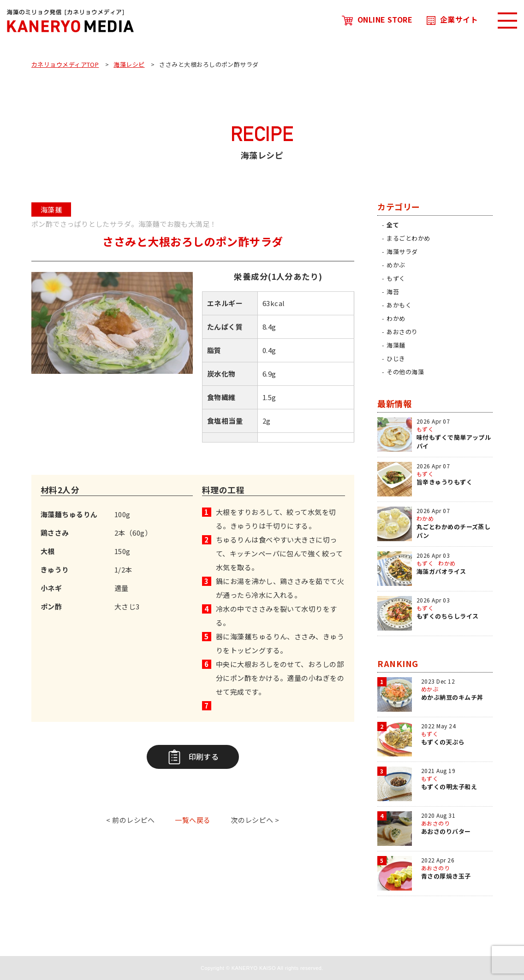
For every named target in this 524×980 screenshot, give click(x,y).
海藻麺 (396, 345)
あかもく (399, 305)
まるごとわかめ (408, 238)
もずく (396, 278)
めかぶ (396, 265)
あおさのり (402, 332)
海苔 (393, 292)
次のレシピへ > (255, 820)
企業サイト (452, 19)
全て (393, 225)
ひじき (396, 358)
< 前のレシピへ (131, 820)
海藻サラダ (402, 251)
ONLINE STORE (377, 19)
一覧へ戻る (193, 820)
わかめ (396, 318)
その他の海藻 (405, 372)
